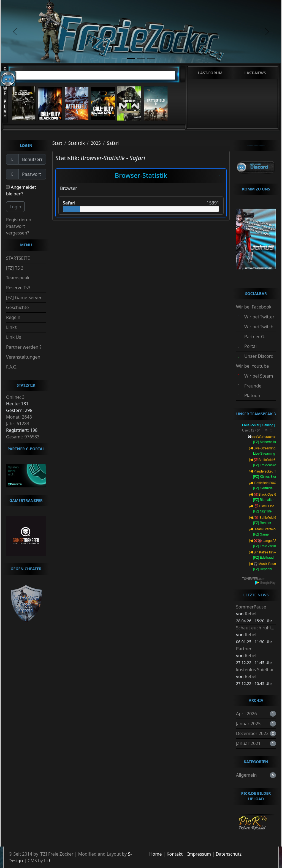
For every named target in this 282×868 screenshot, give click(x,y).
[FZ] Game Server (24, 297)
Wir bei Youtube (252, 366)
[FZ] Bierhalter (263, 500)
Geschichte (17, 307)
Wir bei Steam (259, 376)
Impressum (199, 854)
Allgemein (246, 775)
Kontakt (175, 854)
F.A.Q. (12, 367)
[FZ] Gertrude (263, 488)
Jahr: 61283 (18, 424)
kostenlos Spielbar (255, 670)
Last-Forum (210, 73)
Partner (244, 649)
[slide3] (151, 59)
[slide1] (131, 59)
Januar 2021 (248, 743)
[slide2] (141, 59)
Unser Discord (259, 356)
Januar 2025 (248, 724)
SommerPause (251, 607)
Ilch (48, 861)
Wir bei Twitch (259, 327)
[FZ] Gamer (261, 534)
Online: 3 (15, 397)
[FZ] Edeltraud (263, 558)
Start (57, 143)
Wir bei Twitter (259, 317)
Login (15, 207)
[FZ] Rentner (262, 523)
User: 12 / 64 (251, 430)
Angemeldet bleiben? (21, 190)
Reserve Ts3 (18, 288)
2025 (96, 143)
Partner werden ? (24, 347)
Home (156, 854)
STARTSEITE (18, 258)
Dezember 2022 (252, 733)
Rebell (251, 614)
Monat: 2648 (19, 417)
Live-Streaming (264, 454)
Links (11, 327)
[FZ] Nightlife (262, 511)
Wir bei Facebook (254, 307)
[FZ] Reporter (263, 569)
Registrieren (19, 220)
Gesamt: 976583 (23, 437)
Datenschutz (229, 854)
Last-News (255, 73)
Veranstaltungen (23, 357)
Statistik (77, 143)
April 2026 (246, 714)
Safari (113, 143)
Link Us (13, 337)
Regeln (13, 317)
